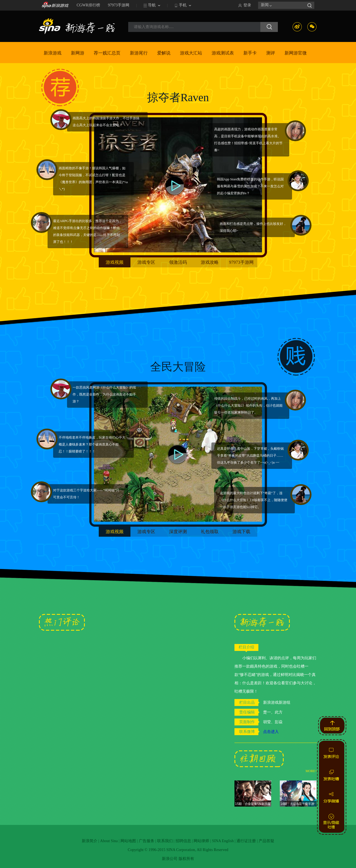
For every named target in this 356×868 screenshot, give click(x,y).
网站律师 (201, 841)
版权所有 (186, 859)
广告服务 (147, 841)
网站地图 (128, 841)
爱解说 (164, 53)
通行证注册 (246, 841)
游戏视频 (115, 262)
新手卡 (250, 53)
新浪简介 (90, 841)
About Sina (109, 841)
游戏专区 (146, 262)
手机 (183, 5)
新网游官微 (296, 53)
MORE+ (311, 771)
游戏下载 (241, 532)
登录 (247, 5)
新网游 (78, 53)
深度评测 (178, 532)
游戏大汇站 (191, 53)
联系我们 (165, 841)
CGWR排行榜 (88, 5)
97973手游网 (119, 5)
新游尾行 (139, 53)
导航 (152, 5)
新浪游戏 (53, 53)
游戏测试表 (223, 53)
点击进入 (271, 732)
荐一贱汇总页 (107, 53)
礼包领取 (210, 532)
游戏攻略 (210, 262)
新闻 (265, 5)
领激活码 (178, 262)
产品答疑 (266, 841)
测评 (271, 53)
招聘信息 (183, 841)
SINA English (223, 841)
